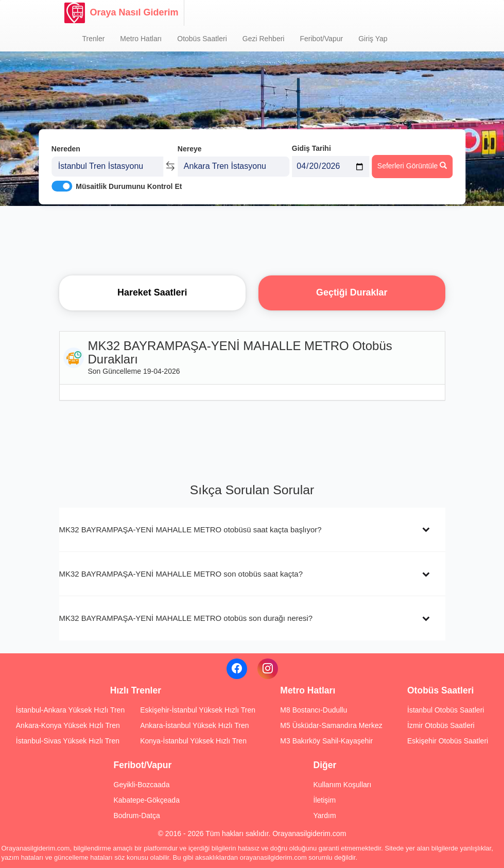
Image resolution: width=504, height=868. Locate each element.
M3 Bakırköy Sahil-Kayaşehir (326, 741)
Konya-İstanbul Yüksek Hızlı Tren (193, 741)
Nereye (190, 148)
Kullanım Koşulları (343, 785)
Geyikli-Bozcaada (142, 785)
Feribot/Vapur (321, 39)
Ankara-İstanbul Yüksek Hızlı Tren (194, 725)
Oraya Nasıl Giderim (121, 13)
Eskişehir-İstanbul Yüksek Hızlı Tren (198, 710)
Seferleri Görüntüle (412, 165)
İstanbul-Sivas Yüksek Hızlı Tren (68, 741)
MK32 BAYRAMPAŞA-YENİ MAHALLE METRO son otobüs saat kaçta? (181, 574)
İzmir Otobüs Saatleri (441, 725)
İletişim (325, 800)
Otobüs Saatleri (202, 39)
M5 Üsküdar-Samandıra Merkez (331, 725)
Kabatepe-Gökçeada (147, 800)
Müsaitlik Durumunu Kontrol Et (129, 186)
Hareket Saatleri (152, 292)
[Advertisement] (252, 239)
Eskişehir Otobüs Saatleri (448, 741)
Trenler (94, 39)
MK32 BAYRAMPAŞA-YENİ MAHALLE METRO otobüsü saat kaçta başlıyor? (190, 530)
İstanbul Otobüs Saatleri (446, 710)
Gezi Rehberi (264, 39)
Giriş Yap (373, 39)
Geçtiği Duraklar (352, 292)
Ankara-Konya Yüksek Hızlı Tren (68, 725)
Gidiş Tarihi (311, 148)
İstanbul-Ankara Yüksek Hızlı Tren (70, 710)
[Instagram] (268, 669)
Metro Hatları (141, 39)
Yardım (325, 815)
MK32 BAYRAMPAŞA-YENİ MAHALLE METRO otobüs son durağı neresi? (186, 618)
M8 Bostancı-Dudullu (314, 710)
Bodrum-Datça (137, 815)
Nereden (66, 148)
